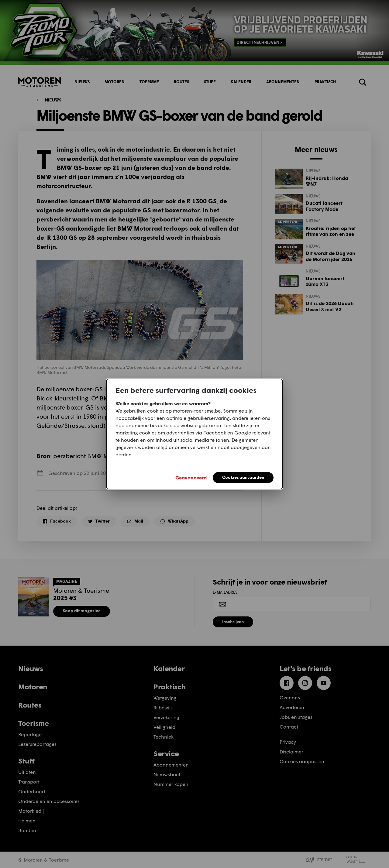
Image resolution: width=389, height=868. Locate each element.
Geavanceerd (191, 477)
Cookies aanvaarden (243, 477)
